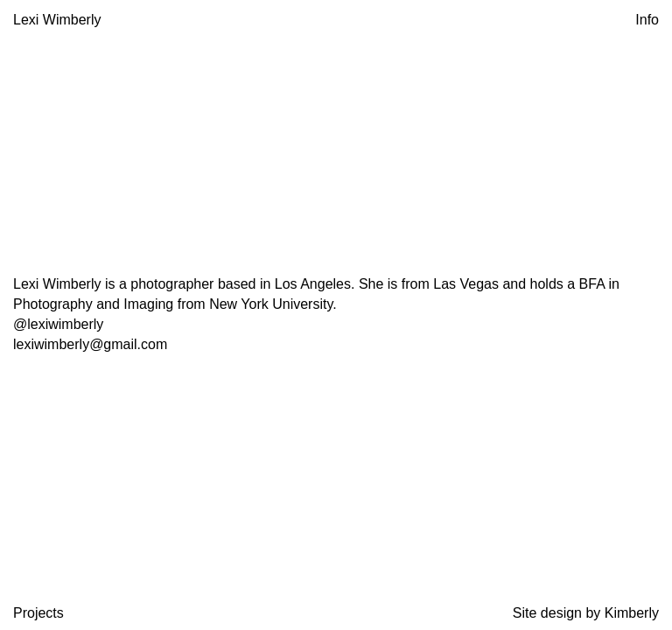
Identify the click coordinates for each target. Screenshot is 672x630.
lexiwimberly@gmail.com (90, 344)
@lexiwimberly (58, 324)
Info (647, 20)
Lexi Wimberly (57, 20)
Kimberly (632, 613)
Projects (38, 613)
